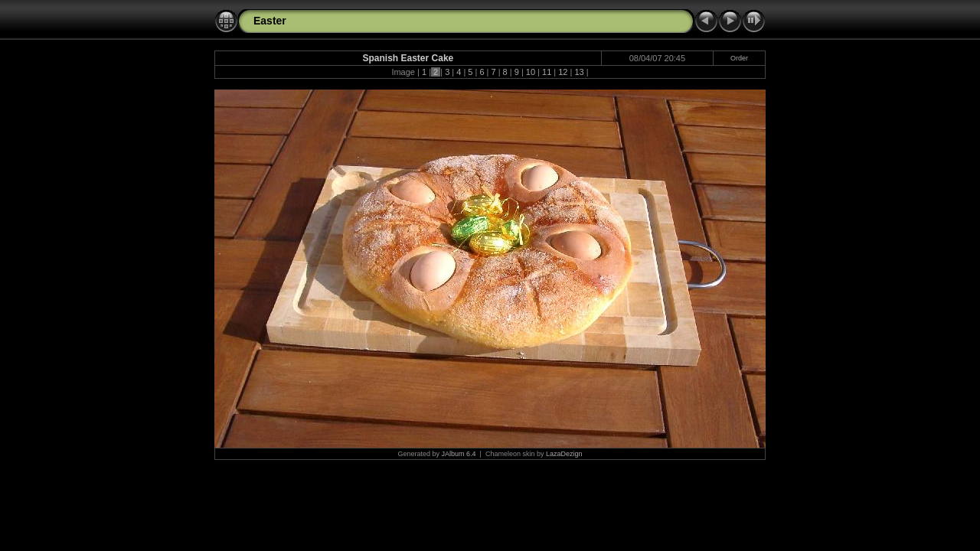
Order (739, 58)
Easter (270, 21)
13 (579, 72)
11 (547, 72)
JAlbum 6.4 (459, 454)
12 (563, 72)
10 (531, 72)
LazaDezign (564, 454)
